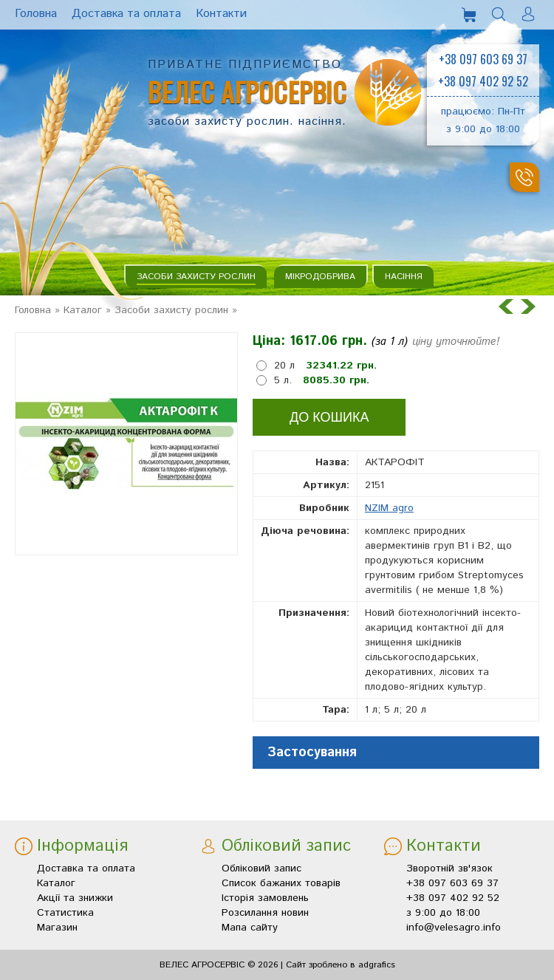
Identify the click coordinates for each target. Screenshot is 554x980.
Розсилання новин (265, 913)
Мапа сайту (250, 928)
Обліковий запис (261, 868)
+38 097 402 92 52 (483, 81)
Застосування (312, 753)
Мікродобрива (320, 277)
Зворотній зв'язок (449, 868)
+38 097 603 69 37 (483, 59)
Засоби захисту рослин (196, 277)
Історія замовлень (265, 898)
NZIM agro (389, 508)
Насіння (404, 277)
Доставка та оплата (86, 868)
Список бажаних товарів (281, 883)
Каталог (83, 310)
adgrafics (377, 965)
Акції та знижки (75, 898)
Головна (33, 310)
